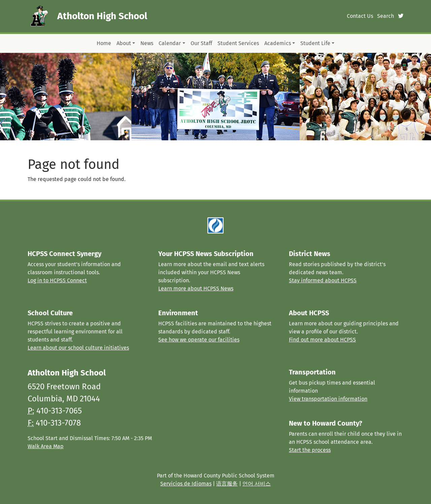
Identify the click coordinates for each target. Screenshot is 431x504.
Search (386, 16)
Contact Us (360, 16)
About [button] (124, 43)
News (147, 43)
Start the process (310, 450)
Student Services (238, 43)
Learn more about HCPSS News (196, 289)
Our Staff (201, 43)
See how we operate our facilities (199, 340)
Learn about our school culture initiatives (78, 348)
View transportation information (328, 399)
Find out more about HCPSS (322, 340)
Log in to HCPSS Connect (57, 280)
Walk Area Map (46, 446)
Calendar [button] (170, 43)
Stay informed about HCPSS (323, 280)
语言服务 (227, 484)
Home (104, 43)
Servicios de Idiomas (186, 484)
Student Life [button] (315, 43)
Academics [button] (278, 43)
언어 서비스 (257, 484)
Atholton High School (102, 16)
